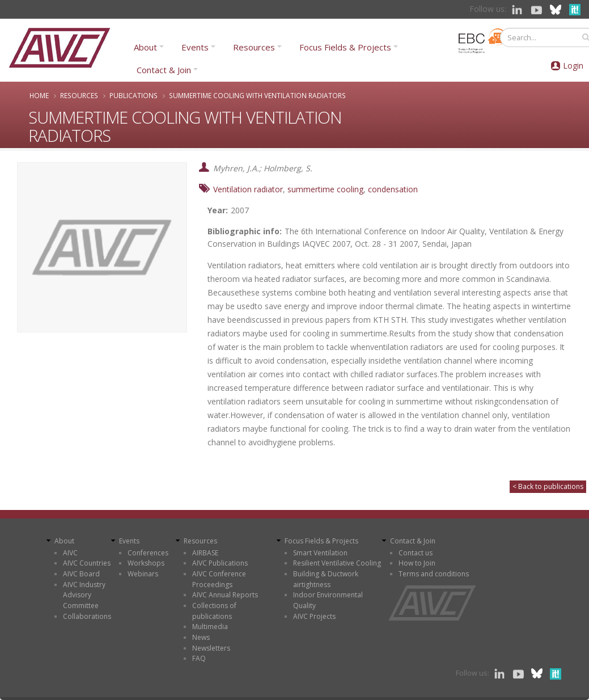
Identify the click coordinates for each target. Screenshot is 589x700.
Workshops (146, 563)
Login (573, 66)
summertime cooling (325, 189)
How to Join (417, 563)
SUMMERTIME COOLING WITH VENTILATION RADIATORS (257, 95)
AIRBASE (205, 553)
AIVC (70, 553)
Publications (134, 95)
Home (39, 95)
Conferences (148, 553)
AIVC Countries (87, 563)
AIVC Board (81, 574)
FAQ (199, 658)
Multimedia (210, 627)
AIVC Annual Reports (225, 595)
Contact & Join (164, 70)
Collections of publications (214, 611)
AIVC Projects (314, 616)
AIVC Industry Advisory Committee (84, 595)
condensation (393, 189)
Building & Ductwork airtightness (326, 579)
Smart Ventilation (320, 553)
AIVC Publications (220, 563)
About (145, 47)
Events (195, 47)
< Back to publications (548, 486)
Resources (254, 47)
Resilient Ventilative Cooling (337, 563)
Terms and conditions (434, 574)
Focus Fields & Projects (345, 47)
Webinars (143, 574)
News (201, 637)
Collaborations (87, 616)
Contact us (416, 553)
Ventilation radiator (248, 189)
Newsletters (211, 648)
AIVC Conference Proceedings (219, 579)
